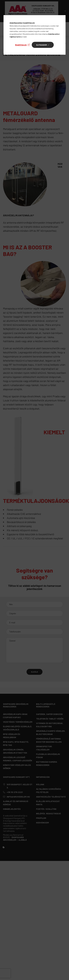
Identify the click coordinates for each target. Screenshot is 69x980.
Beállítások (21, 45)
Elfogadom (42, 45)
